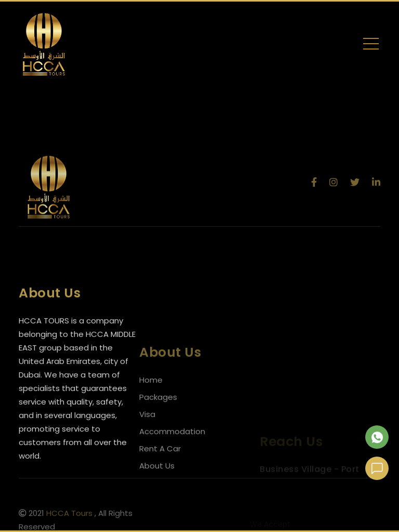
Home (151, 396)
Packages (158, 413)
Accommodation (172, 447)
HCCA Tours (69, 516)
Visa (147, 430)
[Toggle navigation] (371, 46)
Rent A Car (160, 465)
